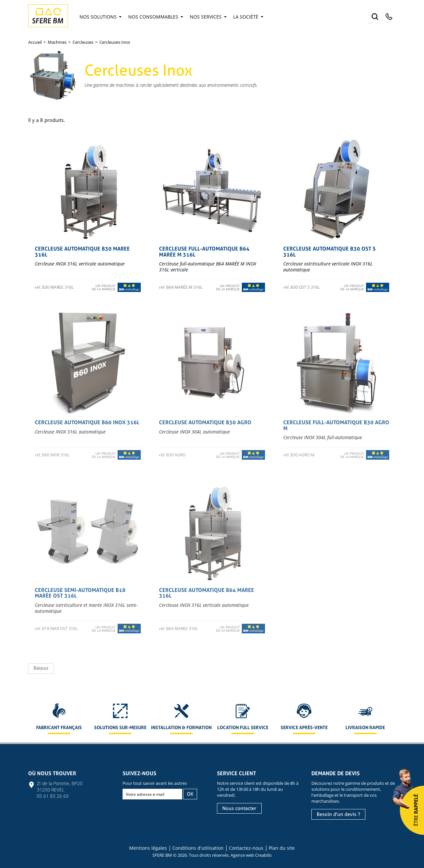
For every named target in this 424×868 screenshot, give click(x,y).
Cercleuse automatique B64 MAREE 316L (207, 593)
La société (248, 17)
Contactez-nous (246, 848)
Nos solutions (101, 17)
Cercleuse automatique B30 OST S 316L (329, 252)
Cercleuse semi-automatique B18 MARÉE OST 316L (80, 593)
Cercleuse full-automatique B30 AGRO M (336, 425)
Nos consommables (156, 17)
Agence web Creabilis (251, 855)
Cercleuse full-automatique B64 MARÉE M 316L (204, 252)
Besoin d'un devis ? (338, 814)
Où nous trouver (52, 773)
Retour (41, 668)
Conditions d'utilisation (198, 848)
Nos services (208, 17)
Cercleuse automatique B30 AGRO (205, 422)
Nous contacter (239, 808)
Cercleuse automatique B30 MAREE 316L (82, 252)
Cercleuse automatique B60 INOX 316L (87, 422)
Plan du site (282, 848)
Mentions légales (148, 848)
